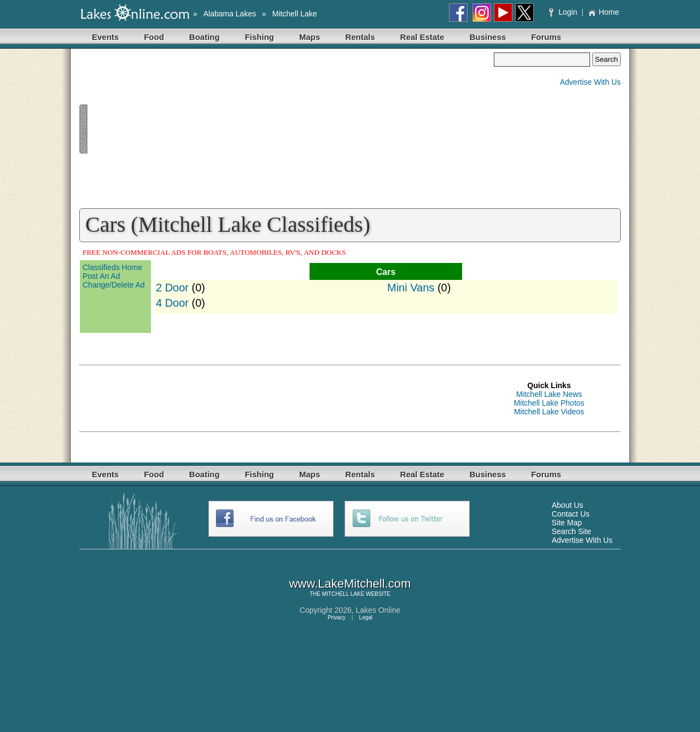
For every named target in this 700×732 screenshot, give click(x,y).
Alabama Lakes (230, 14)
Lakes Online (378, 610)
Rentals (360, 37)
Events (105, 37)
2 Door (172, 288)
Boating (205, 37)
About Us (568, 505)
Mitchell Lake (295, 14)
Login (564, 12)
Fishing (259, 37)
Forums (546, 37)
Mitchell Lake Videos (549, 412)
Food (154, 37)
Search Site (571, 531)
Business (488, 37)
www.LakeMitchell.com (350, 584)
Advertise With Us (590, 82)
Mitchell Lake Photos (549, 403)
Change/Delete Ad (114, 285)
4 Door (172, 303)
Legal (366, 617)
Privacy (337, 617)
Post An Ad (101, 276)
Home (603, 12)
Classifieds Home (112, 267)
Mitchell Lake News (549, 394)
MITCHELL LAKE (343, 594)
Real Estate (422, 37)
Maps (310, 37)
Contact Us (571, 514)
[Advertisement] (287, 129)
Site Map (567, 523)
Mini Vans (411, 288)
